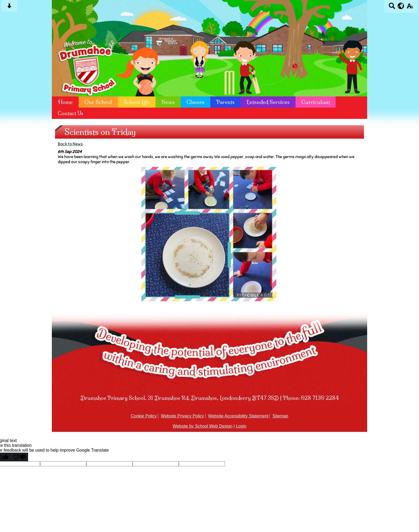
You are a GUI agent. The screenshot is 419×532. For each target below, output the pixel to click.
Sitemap (280, 416)
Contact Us (71, 113)
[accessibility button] (410, 8)
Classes (195, 102)
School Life (137, 102)
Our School (98, 102)
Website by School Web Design (203, 426)
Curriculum (316, 102)
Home (65, 102)
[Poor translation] (20, 457)
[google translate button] (401, 6)
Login (241, 426)
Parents (225, 102)
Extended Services (268, 102)
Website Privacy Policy (183, 416)
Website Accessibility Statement (238, 416)
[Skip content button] (9, 8)
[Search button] (392, 8)
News (168, 102)
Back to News (70, 144)
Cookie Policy (144, 416)
